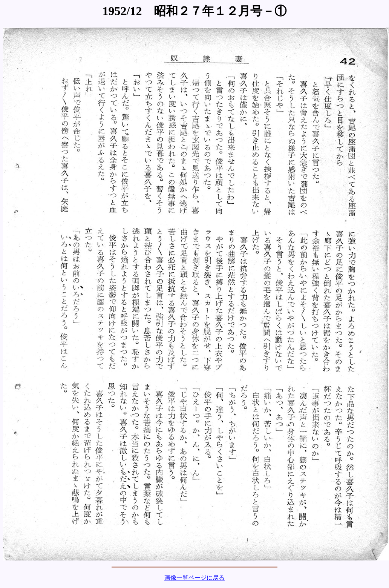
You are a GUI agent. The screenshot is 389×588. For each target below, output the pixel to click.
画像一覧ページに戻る (194, 578)
